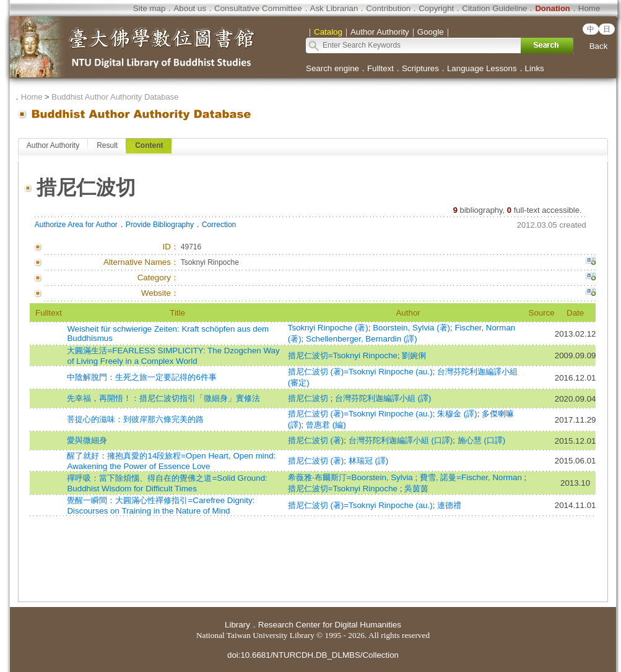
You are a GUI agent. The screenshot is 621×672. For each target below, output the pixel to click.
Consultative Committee (258, 8)
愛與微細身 (87, 440)
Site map (150, 8)
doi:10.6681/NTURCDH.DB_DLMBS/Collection (313, 655)
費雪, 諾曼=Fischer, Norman (472, 477)
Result (107, 145)
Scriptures (420, 68)
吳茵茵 (416, 489)
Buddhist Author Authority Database (115, 97)
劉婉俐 (414, 355)
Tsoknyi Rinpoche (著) (328, 328)
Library (237, 625)
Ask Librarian (334, 8)
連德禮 (449, 505)
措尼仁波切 (309, 398)
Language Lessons (482, 68)
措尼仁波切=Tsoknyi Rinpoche (343, 355)
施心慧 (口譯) (482, 440)
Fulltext (380, 68)
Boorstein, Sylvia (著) (411, 328)
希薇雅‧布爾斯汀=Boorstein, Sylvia (352, 477)
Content (149, 145)
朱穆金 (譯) (457, 414)
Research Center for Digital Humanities (330, 625)
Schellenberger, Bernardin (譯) (362, 339)
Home (589, 8)
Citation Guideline (494, 8)
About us (190, 8)
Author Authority (53, 145)
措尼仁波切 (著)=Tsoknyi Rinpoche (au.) (360, 372)
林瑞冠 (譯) (369, 461)
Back (599, 46)
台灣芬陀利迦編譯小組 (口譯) (401, 440)
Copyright (436, 8)
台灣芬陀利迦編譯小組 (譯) (383, 398)
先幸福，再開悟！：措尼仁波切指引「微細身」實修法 (163, 398)
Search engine (332, 68)
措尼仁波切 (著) (316, 440)
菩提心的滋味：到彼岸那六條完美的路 (135, 419)
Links (535, 68)
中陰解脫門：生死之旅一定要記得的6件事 (141, 377)
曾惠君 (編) (326, 425)
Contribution (388, 8)
